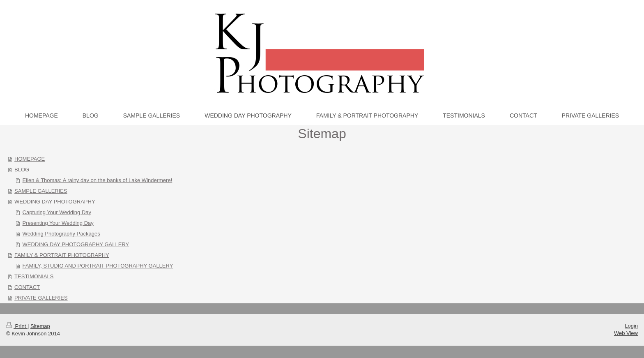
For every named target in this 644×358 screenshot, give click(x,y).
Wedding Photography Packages (61, 234)
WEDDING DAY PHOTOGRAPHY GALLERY (76, 244)
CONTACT (27, 287)
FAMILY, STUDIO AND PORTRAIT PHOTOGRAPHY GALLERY (98, 266)
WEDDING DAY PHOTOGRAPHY (55, 202)
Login (631, 326)
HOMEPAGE (30, 159)
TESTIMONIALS (34, 276)
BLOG (22, 170)
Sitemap (40, 326)
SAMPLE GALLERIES (41, 191)
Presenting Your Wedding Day (58, 223)
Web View (626, 333)
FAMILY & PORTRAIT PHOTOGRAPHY (62, 255)
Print (17, 326)
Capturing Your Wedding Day (57, 212)
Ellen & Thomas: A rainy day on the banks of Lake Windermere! (98, 180)
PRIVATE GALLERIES (41, 298)
